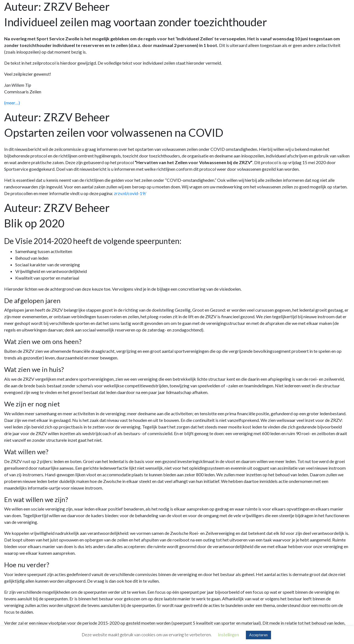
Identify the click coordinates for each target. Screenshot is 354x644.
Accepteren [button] (258, 635)
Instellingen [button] (228, 635)
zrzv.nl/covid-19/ (130, 193)
